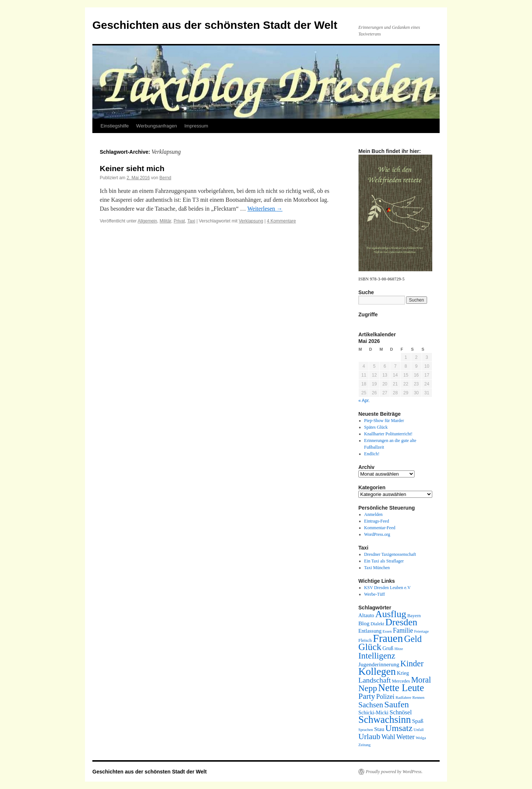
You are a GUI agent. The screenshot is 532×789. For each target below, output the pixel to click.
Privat (179, 221)
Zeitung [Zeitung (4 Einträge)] (364, 745)
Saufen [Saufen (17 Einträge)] (397, 704)
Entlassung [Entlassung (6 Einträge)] (370, 631)
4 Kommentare (281, 221)
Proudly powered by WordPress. (394, 772)
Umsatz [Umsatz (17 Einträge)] (399, 728)
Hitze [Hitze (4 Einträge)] (399, 649)
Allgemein (148, 221)
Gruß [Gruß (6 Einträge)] (388, 648)
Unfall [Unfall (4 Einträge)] (419, 730)
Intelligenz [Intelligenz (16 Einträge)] (377, 656)
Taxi (191, 221)
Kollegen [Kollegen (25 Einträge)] (377, 671)
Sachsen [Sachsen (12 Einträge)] (371, 705)
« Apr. (364, 401)
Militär (165, 221)
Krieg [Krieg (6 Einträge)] (403, 673)
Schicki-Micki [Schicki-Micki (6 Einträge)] (374, 713)
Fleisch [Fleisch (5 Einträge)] (365, 640)
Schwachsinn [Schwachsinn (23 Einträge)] (385, 720)
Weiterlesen (265, 209)
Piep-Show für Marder (384, 421)
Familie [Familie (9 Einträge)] (403, 630)
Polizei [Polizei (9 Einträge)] (385, 697)
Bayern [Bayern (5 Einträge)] (414, 616)
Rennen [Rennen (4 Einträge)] (418, 698)
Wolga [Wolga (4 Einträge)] (421, 738)
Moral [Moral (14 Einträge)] (421, 680)
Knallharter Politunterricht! (388, 434)
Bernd (165, 178)
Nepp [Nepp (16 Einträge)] (368, 688)
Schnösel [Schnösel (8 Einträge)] (401, 712)
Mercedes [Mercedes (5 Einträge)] (401, 681)
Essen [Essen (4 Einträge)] (387, 631)
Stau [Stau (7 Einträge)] (379, 729)
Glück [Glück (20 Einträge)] (370, 647)
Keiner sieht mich (132, 168)
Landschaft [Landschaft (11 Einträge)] (375, 680)
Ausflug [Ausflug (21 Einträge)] (391, 614)
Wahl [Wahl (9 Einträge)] (388, 737)
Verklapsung (251, 221)
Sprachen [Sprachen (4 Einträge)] (366, 730)
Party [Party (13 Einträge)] (367, 696)
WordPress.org (377, 534)
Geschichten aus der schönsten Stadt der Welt (215, 25)
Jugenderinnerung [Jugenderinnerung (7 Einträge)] (379, 664)
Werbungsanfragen (157, 126)
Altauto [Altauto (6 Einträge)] (366, 615)
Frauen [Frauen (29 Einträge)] (388, 638)
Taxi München (377, 568)
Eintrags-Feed (377, 521)
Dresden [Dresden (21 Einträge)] (401, 622)
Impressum (196, 126)
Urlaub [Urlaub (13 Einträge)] (369, 737)
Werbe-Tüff (375, 594)
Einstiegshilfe (115, 126)
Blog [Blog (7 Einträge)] (364, 623)
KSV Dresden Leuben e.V (388, 588)
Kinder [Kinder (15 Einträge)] (412, 664)
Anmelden (374, 514)
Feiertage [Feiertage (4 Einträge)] (422, 631)
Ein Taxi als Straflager (384, 561)
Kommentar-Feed (380, 528)
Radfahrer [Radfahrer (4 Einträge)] (404, 698)
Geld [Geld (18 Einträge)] (413, 639)
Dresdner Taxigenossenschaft (390, 554)
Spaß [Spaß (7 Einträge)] (418, 721)
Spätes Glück (376, 427)
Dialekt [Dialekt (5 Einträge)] (377, 624)
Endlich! (372, 454)
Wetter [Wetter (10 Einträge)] (406, 737)
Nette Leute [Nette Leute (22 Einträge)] (401, 688)
